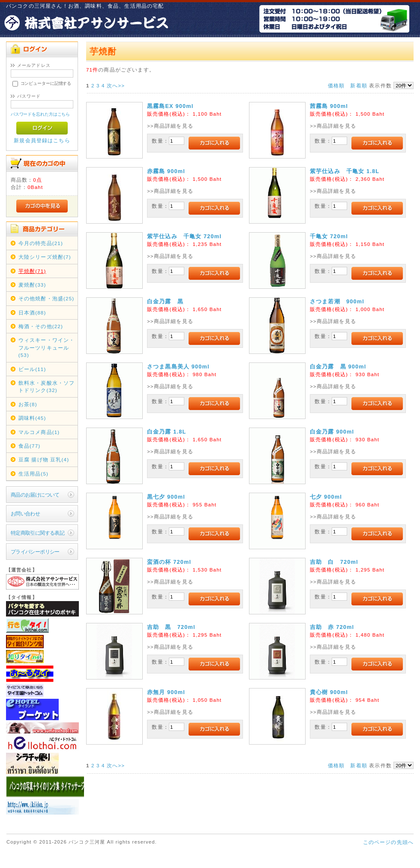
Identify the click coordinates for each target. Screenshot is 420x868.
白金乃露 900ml (332, 432)
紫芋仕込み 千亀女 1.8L (345, 171)
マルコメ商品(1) (39, 432)
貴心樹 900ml (329, 692)
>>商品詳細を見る (170, 126)
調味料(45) (32, 418)
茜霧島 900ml (329, 106)
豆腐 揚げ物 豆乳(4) (44, 459)
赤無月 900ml (166, 692)
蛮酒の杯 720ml (169, 562)
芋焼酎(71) (32, 271)
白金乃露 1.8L (167, 432)
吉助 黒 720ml (171, 627)
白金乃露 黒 (165, 301)
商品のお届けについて (35, 495)
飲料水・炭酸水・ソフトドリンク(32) (47, 386)
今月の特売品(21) (41, 243)
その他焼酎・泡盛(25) (46, 298)
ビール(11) (32, 369)
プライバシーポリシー (35, 552)
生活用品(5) (33, 474)
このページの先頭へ (388, 842)
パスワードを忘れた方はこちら (40, 114)
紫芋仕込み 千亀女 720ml (184, 236)
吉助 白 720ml (334, 562)
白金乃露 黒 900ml (338, 367)
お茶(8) (28, 404)
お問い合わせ (25, 513)
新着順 (358, 85)
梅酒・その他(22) (41, 326)
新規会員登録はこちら (42, 140)
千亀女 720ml (329, 236)
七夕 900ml (326, 497)
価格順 (336, 85)
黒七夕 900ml (166, 497)
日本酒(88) (32, 313)
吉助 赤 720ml (332, 627)
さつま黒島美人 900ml (178, 367)
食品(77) (30, 446)
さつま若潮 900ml (337, 301)
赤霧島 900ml (166, 171)
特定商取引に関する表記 (38, 533)
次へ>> (116, 85)
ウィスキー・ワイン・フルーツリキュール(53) (47, 347)
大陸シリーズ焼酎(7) (45, 257)
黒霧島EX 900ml (170, 106)
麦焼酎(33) (32, 285)
